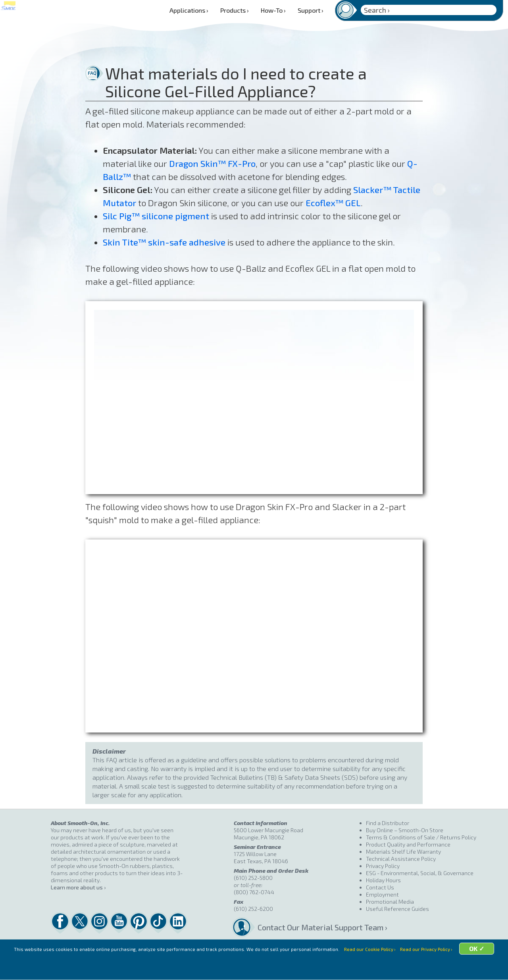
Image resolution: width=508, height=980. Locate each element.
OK (316, 970)
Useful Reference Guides (397, 909)
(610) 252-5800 (253, 878)
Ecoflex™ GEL (333, 203)
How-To (273, 10)
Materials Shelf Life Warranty (403, 851)
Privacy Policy (383, 866)
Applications (189, 10)
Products (235, 10)
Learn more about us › (78, 887)
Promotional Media (390, 902)
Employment (382, 894)
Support (311, 10)
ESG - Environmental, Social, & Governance (420, 873)
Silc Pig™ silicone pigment (156, 216)
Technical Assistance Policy (401, 859)
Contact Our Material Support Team (312, 927)
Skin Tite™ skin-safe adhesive (164, 242)
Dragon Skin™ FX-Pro (212, 163)
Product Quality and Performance (408, 844)
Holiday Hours (383, 880)
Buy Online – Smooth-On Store (405, 830)
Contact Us (380, 887)
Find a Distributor (388, 823)
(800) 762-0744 (254, 892)
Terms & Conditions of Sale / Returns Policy (421, 837)
